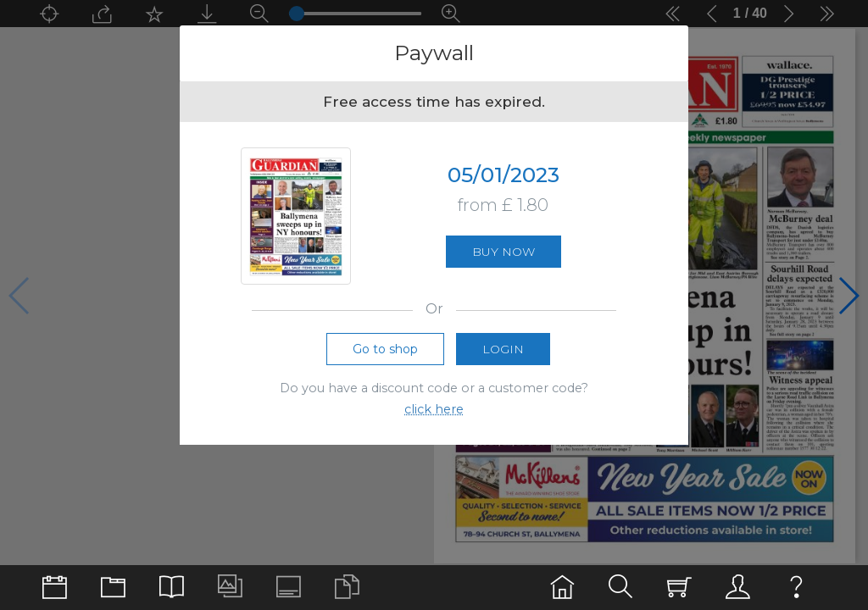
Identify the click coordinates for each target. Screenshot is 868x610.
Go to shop (385, 349)
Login (503, 349)
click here (434, 409)
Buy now (504, 252)
